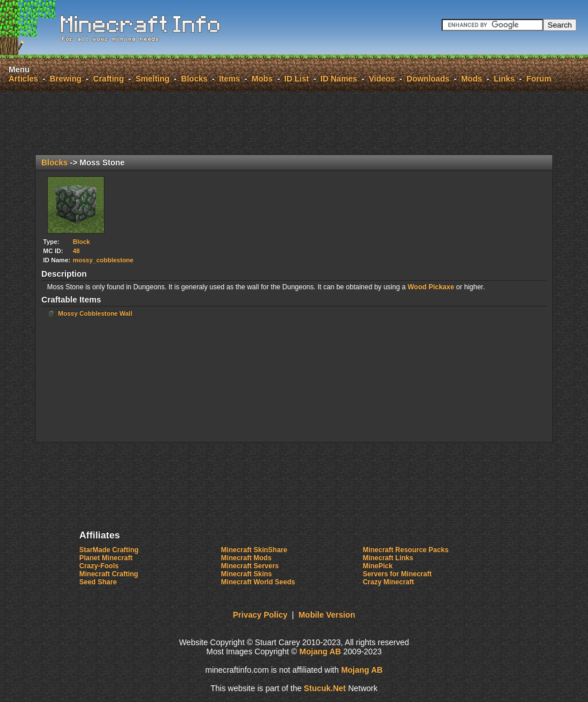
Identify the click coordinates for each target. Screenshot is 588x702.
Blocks (194, 79)
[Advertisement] (294, 123)
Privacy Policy (260, 615)
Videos (382, 79)
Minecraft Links (388, 558)
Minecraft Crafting (109, 574)
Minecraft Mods (246, 558)
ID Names (339, 79)
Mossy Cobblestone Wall (95, 313)
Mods (472, 79)
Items (229, 79)
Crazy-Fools (99, 566)
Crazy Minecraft (388, 582)
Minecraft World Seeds (258, 582)
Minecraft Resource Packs (406, 550)
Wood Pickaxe (431, 287)
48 (76, 251)
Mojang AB (320, 651)
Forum (539, 79)
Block (82, 242)
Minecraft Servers (250, 566)
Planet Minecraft (106, 558)
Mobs (262, 79)
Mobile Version (327, 615)
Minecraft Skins (247, 574)
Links (504, 79)
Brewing (66, 79)
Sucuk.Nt (325, 688)
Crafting (109, 79)
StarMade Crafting (109, 550)
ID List (297, 79)
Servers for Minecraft (397, 574)
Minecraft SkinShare (254, 550)
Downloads (428, 79)
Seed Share (98, 582)
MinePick (378, 566)
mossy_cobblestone (103, 260)
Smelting (152, 79)
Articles (23, 79)
